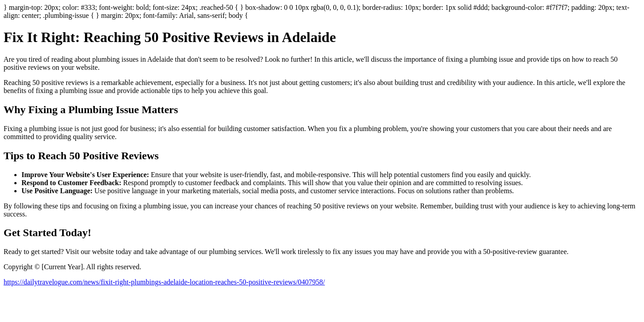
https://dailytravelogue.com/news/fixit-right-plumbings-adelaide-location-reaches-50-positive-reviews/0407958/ (164, 282)
